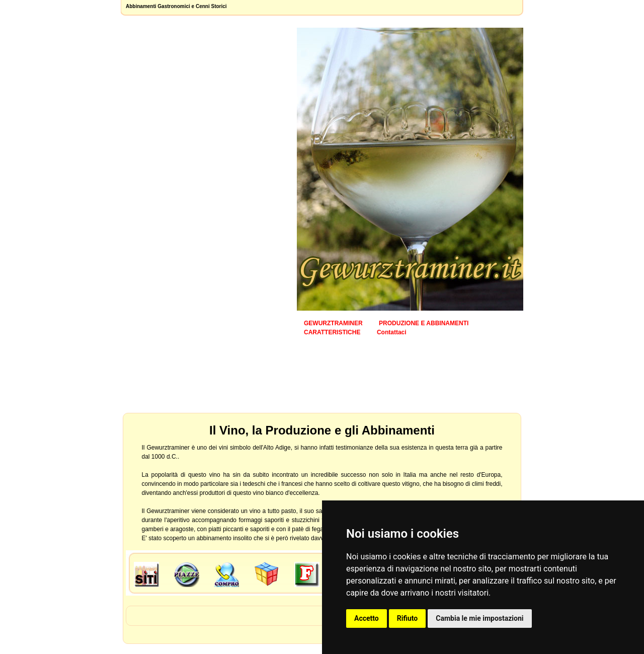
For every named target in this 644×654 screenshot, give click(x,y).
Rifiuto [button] (408, 618)
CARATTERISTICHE (332, 332)
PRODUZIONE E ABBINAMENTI (424, 323)
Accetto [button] (367, 618)
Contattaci (392, 332)
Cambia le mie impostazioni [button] (479, 618)
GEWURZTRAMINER (333, 323)
